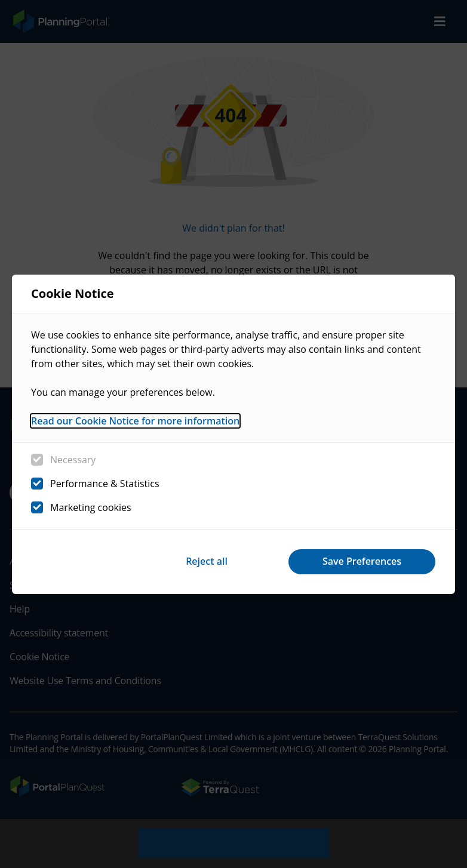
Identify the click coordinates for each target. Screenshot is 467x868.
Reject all (207, 561)
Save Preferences (362, 561)
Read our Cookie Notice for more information (135, 421)
